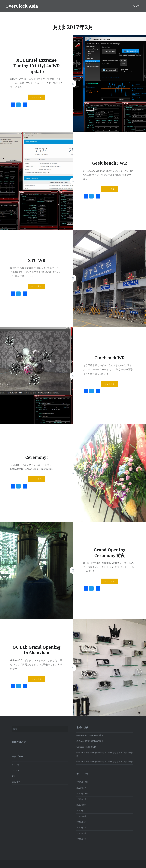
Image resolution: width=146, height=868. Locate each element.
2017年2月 (82, 839)
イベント (16, 764)
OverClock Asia (22, 6)
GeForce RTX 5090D (86, 747)
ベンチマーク (18, 770)
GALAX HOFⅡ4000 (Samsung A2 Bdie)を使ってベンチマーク (105, 762)
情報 (14, 776)
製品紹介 (16, 782)
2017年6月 (82, 816)
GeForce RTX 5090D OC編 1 (90, 741)
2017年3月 (82, 833)
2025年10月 (82, 782)
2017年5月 (82, 822)
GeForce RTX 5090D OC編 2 (90, 735)
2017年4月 (82, 828)
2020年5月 (82, 788)
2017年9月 (82, 799)
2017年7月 (82, 811)
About (137, 6)
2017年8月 (82, 805)
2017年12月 (82, 793)
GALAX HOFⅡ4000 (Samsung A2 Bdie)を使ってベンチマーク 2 (105, 754)
